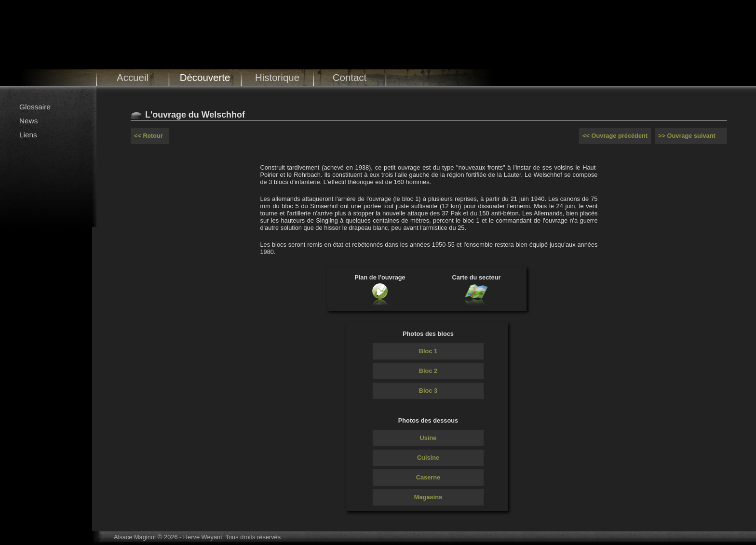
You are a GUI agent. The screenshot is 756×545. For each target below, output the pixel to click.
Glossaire (35, 107)
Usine (428, 438)
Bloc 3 (428, 391)
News (28, 121)
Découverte (205, 77)
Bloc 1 (428, 351)
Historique (277, 77)
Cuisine (428, 458)
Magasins (428, 497)
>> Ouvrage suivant (687, 136)
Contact (350, 77)
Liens (28, 135)
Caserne (428, 477)
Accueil (133, 77)
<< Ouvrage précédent (615, 136)
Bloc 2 (428, 371)
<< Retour (148, 136)
